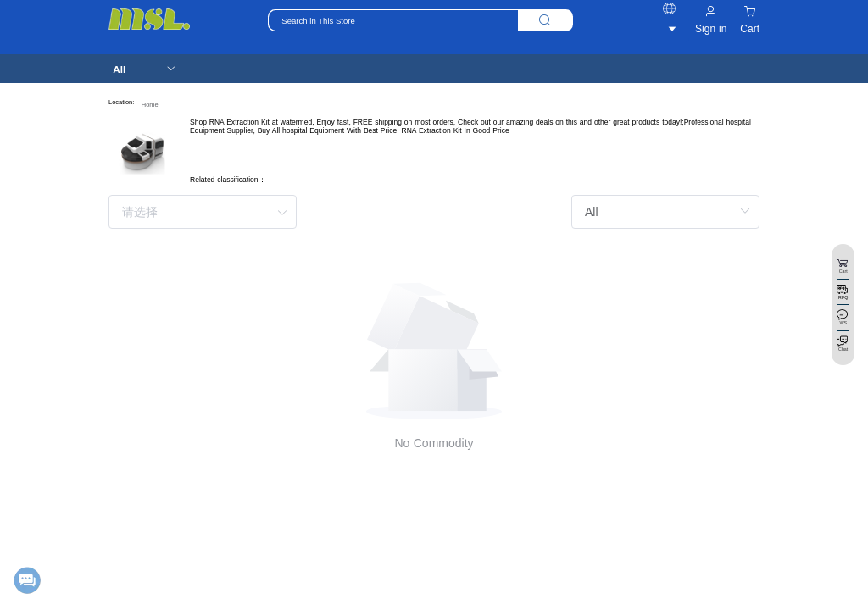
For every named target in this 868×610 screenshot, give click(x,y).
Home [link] (150, 105)
